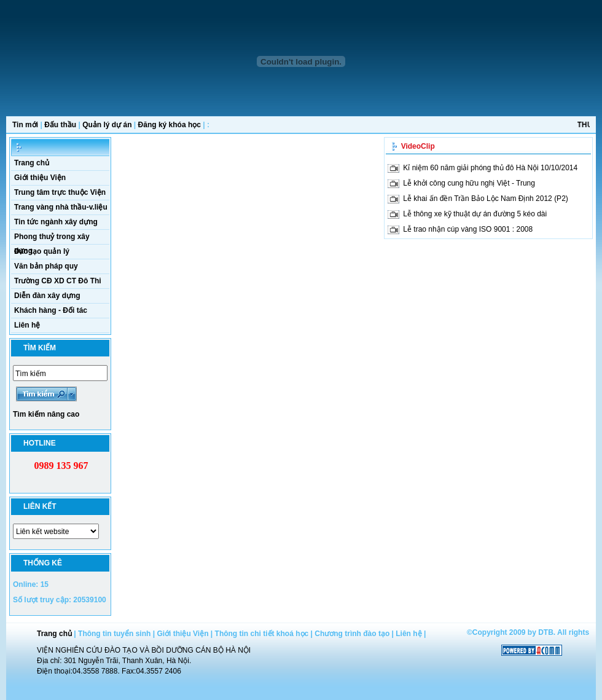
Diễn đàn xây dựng (47, 296)
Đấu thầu (60, 125)
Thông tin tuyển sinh (114, 634)
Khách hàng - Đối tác (51, 310)
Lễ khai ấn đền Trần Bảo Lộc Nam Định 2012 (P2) (485, 199)
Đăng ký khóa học (170, 125)
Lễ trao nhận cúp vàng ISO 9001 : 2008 (468, 229)
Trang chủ (32, 163)
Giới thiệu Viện (40, 178)
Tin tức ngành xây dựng (56, 222)
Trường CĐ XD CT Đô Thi (58, 281)
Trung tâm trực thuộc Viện (60, 192)
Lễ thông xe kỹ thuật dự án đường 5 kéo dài (475, 214)
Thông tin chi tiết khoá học (262, 634)
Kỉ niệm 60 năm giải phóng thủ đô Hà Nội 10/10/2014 (490, 168)
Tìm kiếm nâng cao (46, 414)
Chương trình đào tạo (352, 634)
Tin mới (25, 125)
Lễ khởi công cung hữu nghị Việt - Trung (469, 183)
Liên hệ (27, 325)
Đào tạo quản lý (42, 251)
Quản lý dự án (107, 125)
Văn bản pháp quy (46, 266)
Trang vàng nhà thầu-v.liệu (61, 207)
